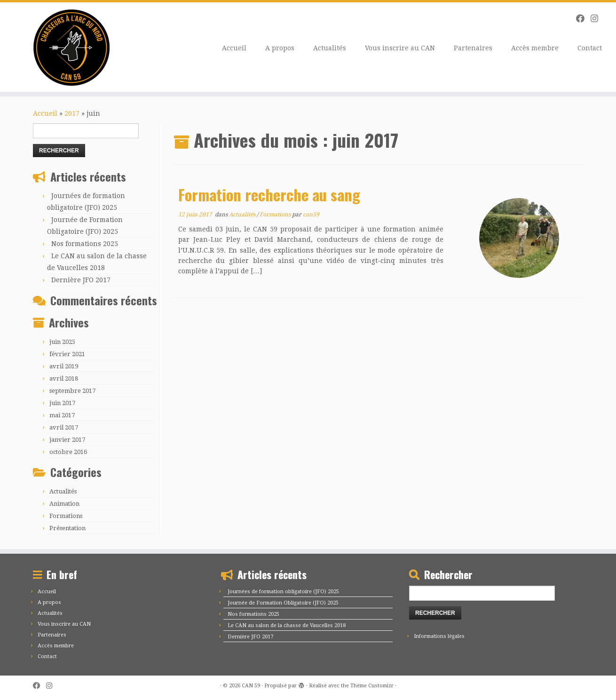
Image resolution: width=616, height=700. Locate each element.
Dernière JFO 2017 (81, 280)
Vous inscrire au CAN (400, 48)
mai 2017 (62, 415)
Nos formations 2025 (85, 244)
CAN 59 (251, 686)
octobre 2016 (68, 452)
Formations (66, 516)
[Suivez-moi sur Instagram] (597, 19)
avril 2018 (64, 378)
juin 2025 (62, 342)
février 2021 (67, 354)
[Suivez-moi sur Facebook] (583, 19)
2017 (72, 113)
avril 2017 (64, 427)
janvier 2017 (67, 440)
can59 (311, 215)
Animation (64, 504)
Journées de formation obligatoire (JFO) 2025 (283, 592)
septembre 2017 (72, 391)
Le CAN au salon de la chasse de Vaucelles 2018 (287, 625)
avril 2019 (64, 366)
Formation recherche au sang (269, 195)
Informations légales (439, 636)
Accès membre (535, 48)
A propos (280, 48)
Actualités (330, 48)
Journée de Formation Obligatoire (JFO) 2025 (283, 603)
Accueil (234, 48)
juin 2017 (62, 403)
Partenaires (473, 48)
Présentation (67, 528)
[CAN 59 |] (71, 47)
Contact (590, 48)
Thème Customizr (372, 686)
